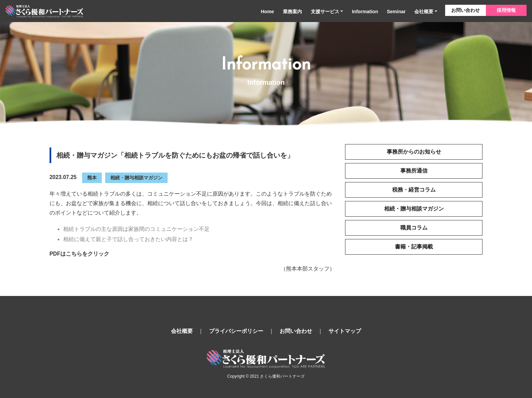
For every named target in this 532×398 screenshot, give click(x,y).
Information (365, 12)
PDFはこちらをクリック (79, 254)
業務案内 (292, 12)
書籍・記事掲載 (414, 247)
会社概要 (424, 12)
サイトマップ (345, 331)
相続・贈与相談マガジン (136, 178)
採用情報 (506, 10)
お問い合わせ (465, 10)
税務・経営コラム (414, 190)
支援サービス (325, 12)
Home (268, 12)
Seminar (396, 12)
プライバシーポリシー (236, 331)
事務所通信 (414, 171)
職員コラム (414, 228)
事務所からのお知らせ (414, 152)
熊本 (92, 178)
